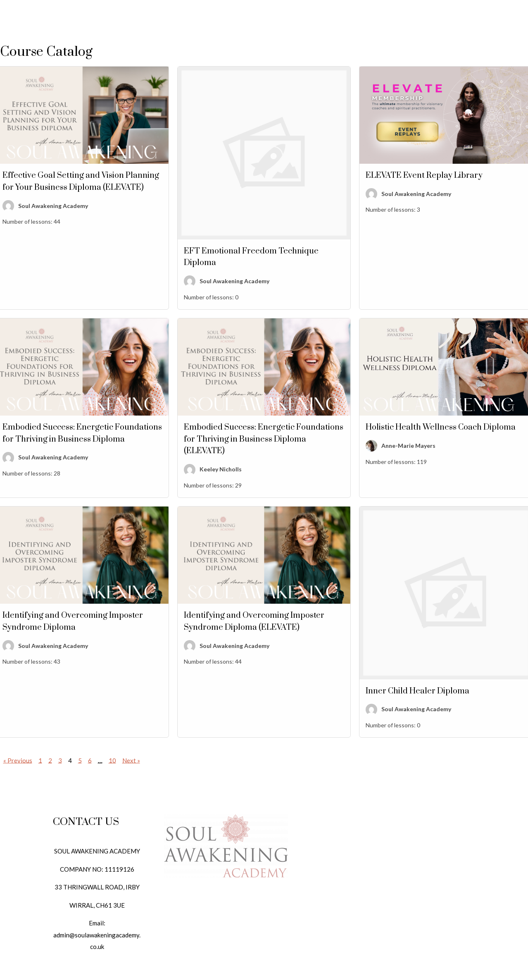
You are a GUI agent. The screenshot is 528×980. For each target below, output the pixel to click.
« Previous (18, 760)
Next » (131, 760)
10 (112, 760)
